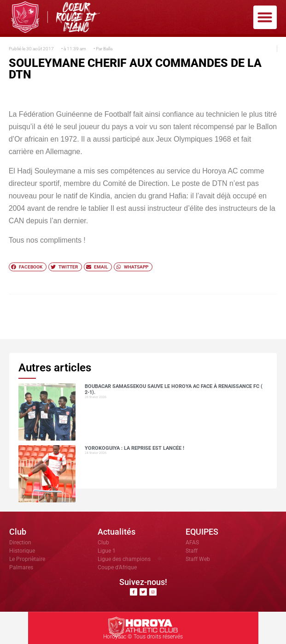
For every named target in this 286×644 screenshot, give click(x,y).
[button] (265, 17)
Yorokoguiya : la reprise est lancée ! (134, 448)
